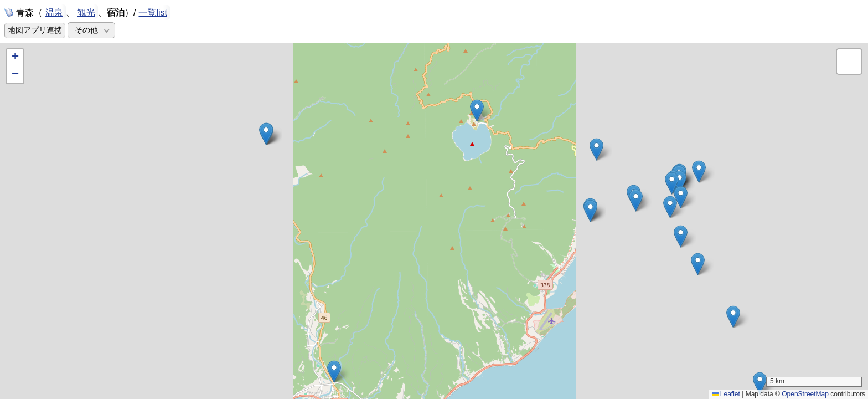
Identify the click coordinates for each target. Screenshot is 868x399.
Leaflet (726, 394)
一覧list (153, 12)
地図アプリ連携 (35, 30)
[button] (636, 200)
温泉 (54, 12)
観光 (86, 12)
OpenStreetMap (805, 394)
